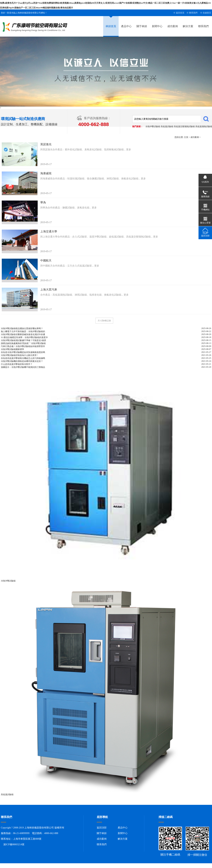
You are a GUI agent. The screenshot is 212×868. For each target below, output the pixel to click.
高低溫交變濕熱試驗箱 (184, 127)
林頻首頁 (111, 26)
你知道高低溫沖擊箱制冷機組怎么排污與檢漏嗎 (23, 358)
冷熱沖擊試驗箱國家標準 (12, 349)
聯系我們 (193, 13)
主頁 (186, 137)
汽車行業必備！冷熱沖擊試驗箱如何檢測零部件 (23, 346)
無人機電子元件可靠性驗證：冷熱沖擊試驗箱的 (23, 331)
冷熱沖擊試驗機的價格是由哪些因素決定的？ (22, 361)
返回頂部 (102, 828)
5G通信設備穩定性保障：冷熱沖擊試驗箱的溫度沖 (24, 337)
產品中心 (126, 26)
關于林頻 (142, 26)
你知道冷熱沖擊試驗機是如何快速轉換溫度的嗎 (23, 352)
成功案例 (173, 26)
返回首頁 (180, 13)
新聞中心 (157, 26)
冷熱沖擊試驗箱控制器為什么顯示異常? (19, 355)
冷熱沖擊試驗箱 (153, 127)
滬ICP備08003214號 (14, 844)
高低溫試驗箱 (167, 127)
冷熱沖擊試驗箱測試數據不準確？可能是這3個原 (23, 340)
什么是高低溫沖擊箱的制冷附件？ (17, 364)
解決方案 (188, 26)
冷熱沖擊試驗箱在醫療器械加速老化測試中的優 (23, 334)
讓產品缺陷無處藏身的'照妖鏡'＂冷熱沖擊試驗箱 (23, 343)
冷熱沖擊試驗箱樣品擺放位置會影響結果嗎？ (22, 328)
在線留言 (207, 13)
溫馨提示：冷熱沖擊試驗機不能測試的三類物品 (23, 367)
